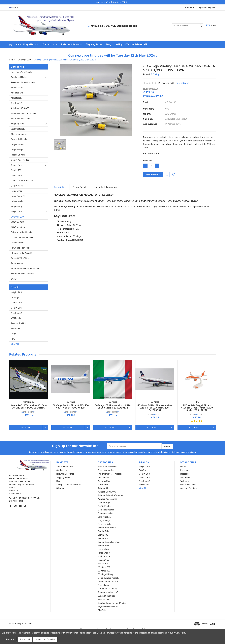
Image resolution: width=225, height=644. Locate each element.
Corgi (13, 334)
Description (60, 187)
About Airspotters (27, 44)
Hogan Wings (17, 207)
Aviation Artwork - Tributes (24, 114)
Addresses (185, 477)
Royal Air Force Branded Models (25, 269)
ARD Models (16, 98)
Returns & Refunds (71, 44)
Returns (184, 469)
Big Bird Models (18, 129)
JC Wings (15, 298)
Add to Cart (25, 427)
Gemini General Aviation (22, 181)
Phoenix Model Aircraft (22, 253)
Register (212, 8)
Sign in (202, 8)
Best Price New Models (21, 72)
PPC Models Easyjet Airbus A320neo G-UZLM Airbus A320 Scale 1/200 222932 (197, 408)
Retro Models (17, 263)
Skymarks (16, 329)
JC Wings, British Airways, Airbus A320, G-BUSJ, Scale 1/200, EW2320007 (155, 408)
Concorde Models (19, 139)
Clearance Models (19, 134)
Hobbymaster (17, 201)
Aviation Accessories (21, 119)
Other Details (80, 187)
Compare (189, 8)
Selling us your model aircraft (131, 44)
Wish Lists (185, 480)
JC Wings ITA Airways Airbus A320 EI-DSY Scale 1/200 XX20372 (113, 407)
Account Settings (189, 487)
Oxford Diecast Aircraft (22, 238)
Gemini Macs (17, 186)
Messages (185, 473)
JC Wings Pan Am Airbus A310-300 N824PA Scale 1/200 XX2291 (71, 407)
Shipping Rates (94, 44)
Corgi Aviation (18, 145)
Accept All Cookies (45, 639)
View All (15, 344)
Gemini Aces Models (20, 160)
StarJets (15, 279)
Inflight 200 (16, 212)
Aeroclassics (17, 88)
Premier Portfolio (19, 323)
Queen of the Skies (20, 258)
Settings (10, 639)
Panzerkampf (17, 243)
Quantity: (148, 160)
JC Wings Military (19, 227)
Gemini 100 (16, 170)
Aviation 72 (16, 103)
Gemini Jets (17, 165)
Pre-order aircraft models (23, 82)
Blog (109, 44)
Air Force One (17, 93)
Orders (183, 466)
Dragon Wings (17, 150)
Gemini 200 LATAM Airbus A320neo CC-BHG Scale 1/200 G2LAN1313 (29, 407)
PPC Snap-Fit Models (21, 248)
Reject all (25, 639)
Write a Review (182, 83)
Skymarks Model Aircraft (22, 274)
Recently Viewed (188, 484)
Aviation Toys (17, 124)
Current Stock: (151, 153)
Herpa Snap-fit (18, 196)
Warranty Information (105, 187)
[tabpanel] (29, 395)
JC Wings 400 (17, 222)
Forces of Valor (18, 155)
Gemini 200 (16, 176)
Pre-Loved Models (19, 77)
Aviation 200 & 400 (20, 108)
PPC (13, 339)
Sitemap (60, 487)
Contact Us (50, 44)
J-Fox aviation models (21, 232)
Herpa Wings (17, 191)
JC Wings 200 (17, 217)
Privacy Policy (180, 633)
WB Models (16, 318)
